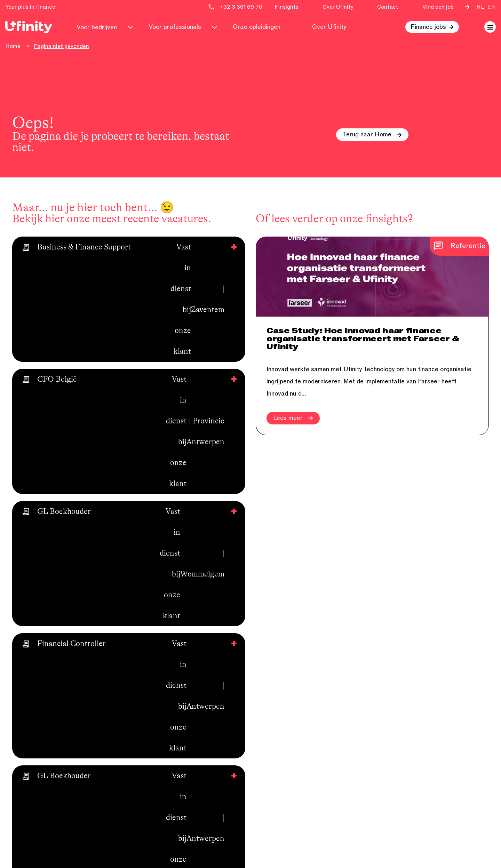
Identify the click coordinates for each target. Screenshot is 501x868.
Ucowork (147, 727)
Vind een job (438, 7)
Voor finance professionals (171, 678)
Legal (264, 800)
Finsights (287, 7)
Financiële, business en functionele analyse (304, 697)
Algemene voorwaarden (167, 764)
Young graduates (280, 812)
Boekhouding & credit (286, 739)
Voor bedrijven (97, 27)
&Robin (72, 734)
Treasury (268, 776)
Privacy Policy (434, 855)
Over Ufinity (338, 7)
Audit (263, 727)
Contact (388, 7)
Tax (261, 764)
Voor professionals (175, 27)
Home (13, 46)
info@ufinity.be (405, 691)
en (492, 7)
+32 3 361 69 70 (408, 678)
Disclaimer (474, 855)
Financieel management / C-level (301, 788)
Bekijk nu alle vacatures (58, 384)
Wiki (140, 751)
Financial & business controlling (300, 678)
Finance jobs (428, 27)
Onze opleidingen (257, 27)
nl (480, 7)
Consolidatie (273, 751)
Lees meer (293, 418)
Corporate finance (281, 715)
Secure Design (147, 855)
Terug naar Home (372, 135)
